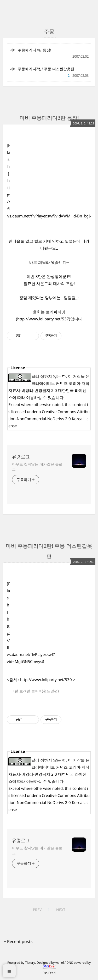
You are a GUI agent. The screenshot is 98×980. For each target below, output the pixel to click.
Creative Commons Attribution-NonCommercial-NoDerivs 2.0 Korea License (49, 419)
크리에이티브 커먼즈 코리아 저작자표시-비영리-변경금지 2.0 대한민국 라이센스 (49, 390)
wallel (60, 963)
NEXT (61, 910)
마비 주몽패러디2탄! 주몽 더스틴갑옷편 (42, 69)
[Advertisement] (52, 174)
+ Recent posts (18, 941)
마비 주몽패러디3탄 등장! (30, 50)
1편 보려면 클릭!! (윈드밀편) (36, 691)
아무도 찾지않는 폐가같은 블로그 (37, 467)
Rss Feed (49, 973)
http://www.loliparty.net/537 (43, 319)
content (79, 404)
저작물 (79, 376)
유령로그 (21, 457)
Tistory (30, 963)
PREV (37, 910)
